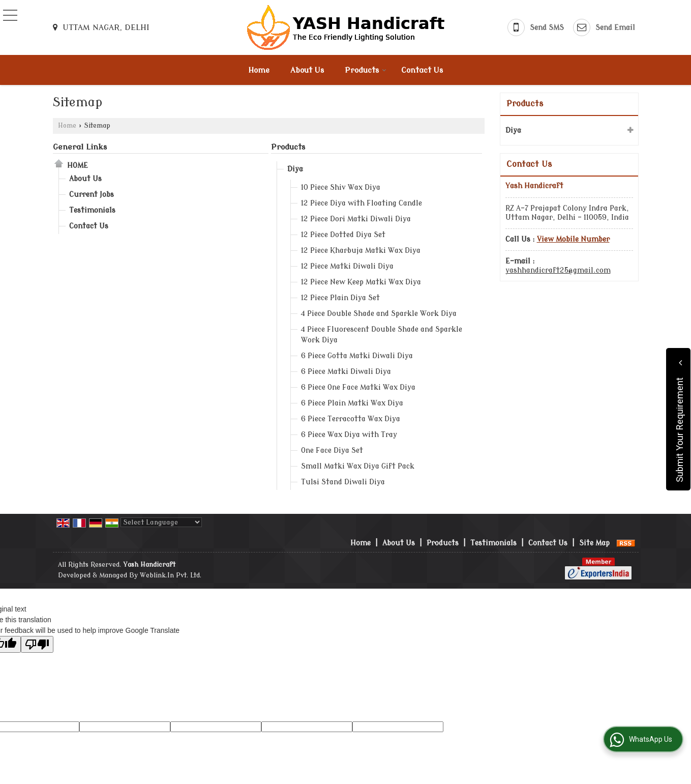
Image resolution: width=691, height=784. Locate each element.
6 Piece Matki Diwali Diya (346, 372)
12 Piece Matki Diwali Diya (347, 266)
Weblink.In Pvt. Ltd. (171, 575)
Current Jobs (92, 195)
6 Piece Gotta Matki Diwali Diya (357, 356)
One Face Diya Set (332, 451)
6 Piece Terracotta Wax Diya (351, 419)
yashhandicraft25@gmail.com (558, 270)
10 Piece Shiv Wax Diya (341, 187)
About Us (307, 70)
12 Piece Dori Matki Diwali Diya (356, 219)
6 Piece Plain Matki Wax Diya (352, 403)
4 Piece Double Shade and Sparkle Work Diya (379, 314)
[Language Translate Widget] (161, 522)
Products (366, 70)
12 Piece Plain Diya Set (340, 298)
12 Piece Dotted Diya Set (343, 235)
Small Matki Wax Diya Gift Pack (358, 466)
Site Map (594, 543)
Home (259, 70)
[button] (573, 239)
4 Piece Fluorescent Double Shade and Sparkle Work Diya (382, 335)
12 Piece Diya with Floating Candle (362, 203)
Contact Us (422, 70)
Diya (295, 169)
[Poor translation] (37, 644)
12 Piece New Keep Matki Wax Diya (361, 282)
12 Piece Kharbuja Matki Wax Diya (361, 251)
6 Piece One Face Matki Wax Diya (358, 387)
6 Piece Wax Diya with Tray (349, 435)
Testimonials (92, 210)
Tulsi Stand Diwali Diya (343, 482)
